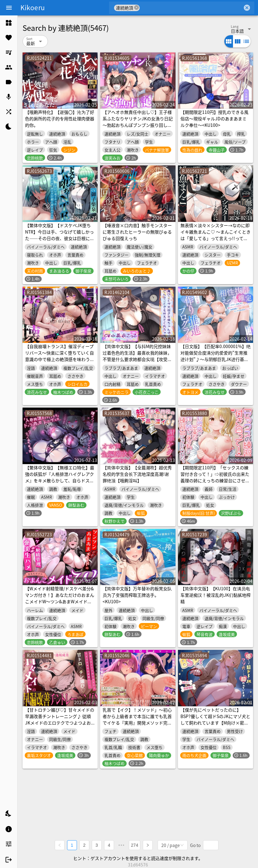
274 (135, 845)
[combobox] (191, 8)
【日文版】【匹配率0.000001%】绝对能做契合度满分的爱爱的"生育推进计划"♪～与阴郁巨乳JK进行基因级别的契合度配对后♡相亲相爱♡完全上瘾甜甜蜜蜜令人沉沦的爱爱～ (216, 359)
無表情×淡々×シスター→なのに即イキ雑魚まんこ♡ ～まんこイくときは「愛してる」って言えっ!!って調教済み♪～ (216, 235)
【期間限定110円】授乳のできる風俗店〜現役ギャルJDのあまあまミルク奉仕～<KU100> (214, 118)
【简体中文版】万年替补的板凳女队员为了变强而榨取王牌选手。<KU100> (137, 595)
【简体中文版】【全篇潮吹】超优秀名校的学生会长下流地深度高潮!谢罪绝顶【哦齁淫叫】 (137, 474)
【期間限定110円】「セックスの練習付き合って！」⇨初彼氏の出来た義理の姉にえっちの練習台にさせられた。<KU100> (215, 477)
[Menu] (9, 8)
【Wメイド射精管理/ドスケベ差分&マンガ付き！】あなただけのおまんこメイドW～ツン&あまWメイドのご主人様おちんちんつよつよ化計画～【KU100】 (60, 601)
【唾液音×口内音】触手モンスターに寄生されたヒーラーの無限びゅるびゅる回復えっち (137, 232)
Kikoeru (33, 7)
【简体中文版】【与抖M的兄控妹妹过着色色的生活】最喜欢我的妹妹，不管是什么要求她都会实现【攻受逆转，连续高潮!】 (137, 356)
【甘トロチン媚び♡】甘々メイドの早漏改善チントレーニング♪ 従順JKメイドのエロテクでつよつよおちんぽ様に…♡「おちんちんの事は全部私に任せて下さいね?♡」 (60, 723)
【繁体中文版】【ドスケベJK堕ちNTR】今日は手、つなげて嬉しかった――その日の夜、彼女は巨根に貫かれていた (60, 235)
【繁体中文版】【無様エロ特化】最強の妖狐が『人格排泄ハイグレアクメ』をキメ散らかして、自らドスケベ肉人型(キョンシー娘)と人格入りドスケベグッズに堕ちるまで (60, 480)
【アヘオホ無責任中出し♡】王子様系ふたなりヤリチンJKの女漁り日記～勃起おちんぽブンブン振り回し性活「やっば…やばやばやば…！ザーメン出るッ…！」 (138, 125)
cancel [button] (137, 8)
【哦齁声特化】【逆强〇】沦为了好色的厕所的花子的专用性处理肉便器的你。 (60, 118)
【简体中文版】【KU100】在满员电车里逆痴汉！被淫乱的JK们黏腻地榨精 (216, 595)
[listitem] (9, 23)
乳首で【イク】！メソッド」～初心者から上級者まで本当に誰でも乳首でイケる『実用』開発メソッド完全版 (137, 719)
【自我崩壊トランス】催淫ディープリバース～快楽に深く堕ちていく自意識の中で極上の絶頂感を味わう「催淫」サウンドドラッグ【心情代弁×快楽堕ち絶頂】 (60, 359)
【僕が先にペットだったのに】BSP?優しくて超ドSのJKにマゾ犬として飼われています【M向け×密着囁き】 (215, 719)
